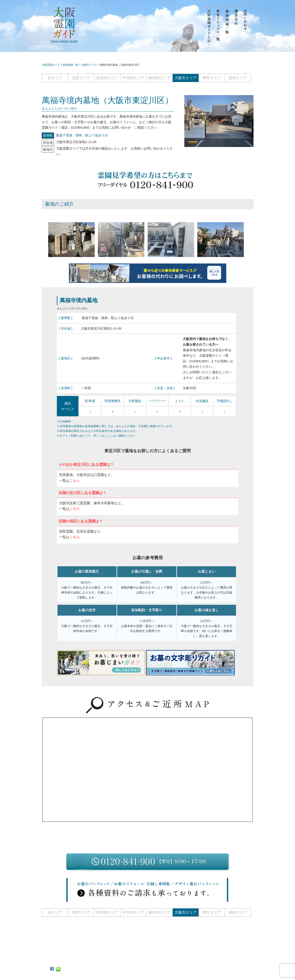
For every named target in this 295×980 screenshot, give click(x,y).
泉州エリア (238, 78)
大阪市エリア (186, 78)
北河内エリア (107, 78)
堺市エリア (212, 78)
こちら (109, 436)
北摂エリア (81, 78)
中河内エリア (133, 78)
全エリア (55, 78)
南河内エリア (159, 78)
